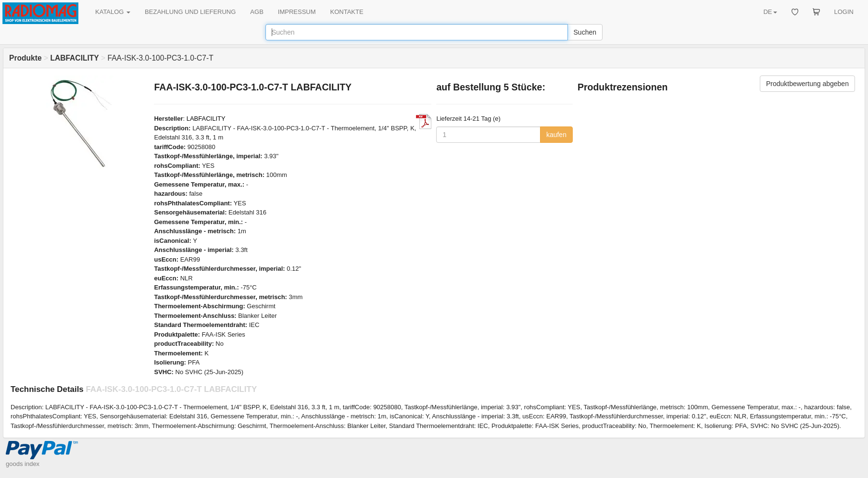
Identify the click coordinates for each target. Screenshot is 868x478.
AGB (257, 12)
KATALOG (113, 12)
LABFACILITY (206, 119)
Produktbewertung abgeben (807, 84)
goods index (23, 464)
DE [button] (770, 12)
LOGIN (844, 12)
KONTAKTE (347, 12)
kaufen (556, 135)
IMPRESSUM (297, 12)
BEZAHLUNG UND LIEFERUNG (190, 12)
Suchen (585, 32)
